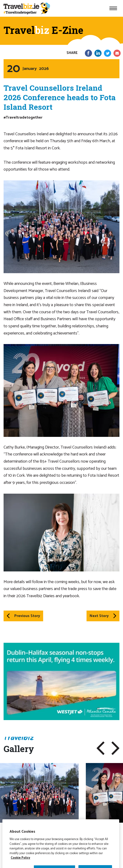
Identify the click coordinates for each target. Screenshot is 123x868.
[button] (100, 748)
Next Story (103, 616)
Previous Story (23, 616)
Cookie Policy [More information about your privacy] (20, 865)
